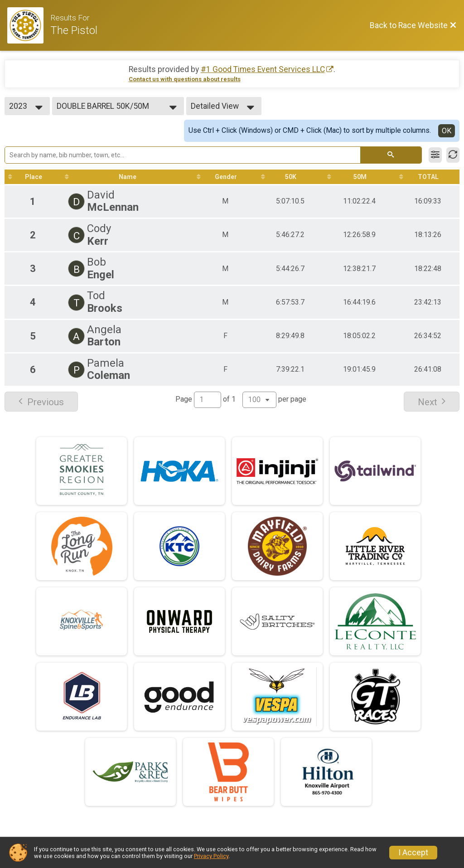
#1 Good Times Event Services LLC (263, 69)
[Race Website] (29, 25)
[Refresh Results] (453, 155)
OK (447, 131)
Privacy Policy (211, 856)
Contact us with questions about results (185, 79)
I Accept (413, 853)
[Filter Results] (435, 155)
